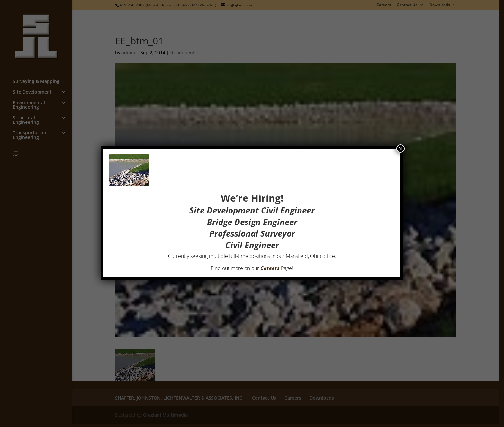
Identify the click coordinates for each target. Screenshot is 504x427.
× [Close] (401, 149)
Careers (270, 268)
